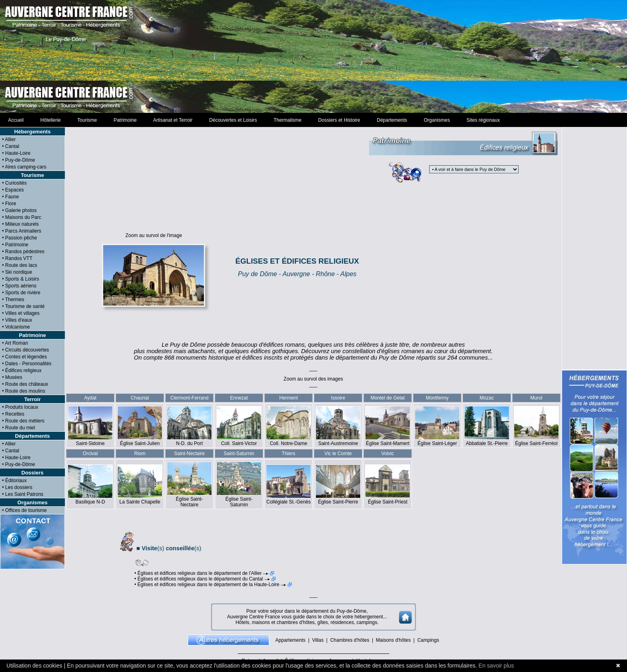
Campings (428, 640)
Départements (392, 120)
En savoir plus (496, 666)
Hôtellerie (50, 120)
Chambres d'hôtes (350, 640)
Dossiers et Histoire (339, 120)
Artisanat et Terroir (173, 120)
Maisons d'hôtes (393, 640)
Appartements (290, 640)
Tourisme (87, 120)
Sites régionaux (483, 120)
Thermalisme (287, 120)
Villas (318, 640)
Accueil (16, 120)
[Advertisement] (314, 56)
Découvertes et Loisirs (233, 120)
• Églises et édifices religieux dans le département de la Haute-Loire (213, 585)
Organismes (437, 120)
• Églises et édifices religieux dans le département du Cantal (205, 579)
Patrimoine (125, 120)
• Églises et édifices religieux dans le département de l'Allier (204, 573)
